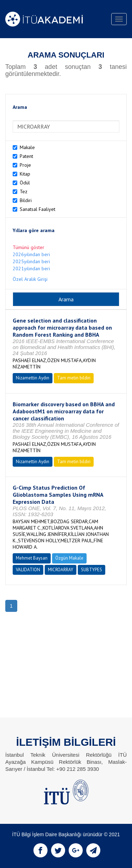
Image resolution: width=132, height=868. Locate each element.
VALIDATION (28, 570)
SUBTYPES (92, 570)
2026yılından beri (31, 254)
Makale (27, 147)
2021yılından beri (31, 268)
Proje (25, 165)
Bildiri (26, 200)
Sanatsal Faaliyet (37, 209)
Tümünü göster (29, 247)
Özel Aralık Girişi (30, 279)
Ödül (25, 183)
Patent (26, 156)
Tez (24, 191)
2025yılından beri (31, 261)
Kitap (25, 174)
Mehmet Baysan (32, 558)
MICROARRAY (61, 570)
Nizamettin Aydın (33, 378)
